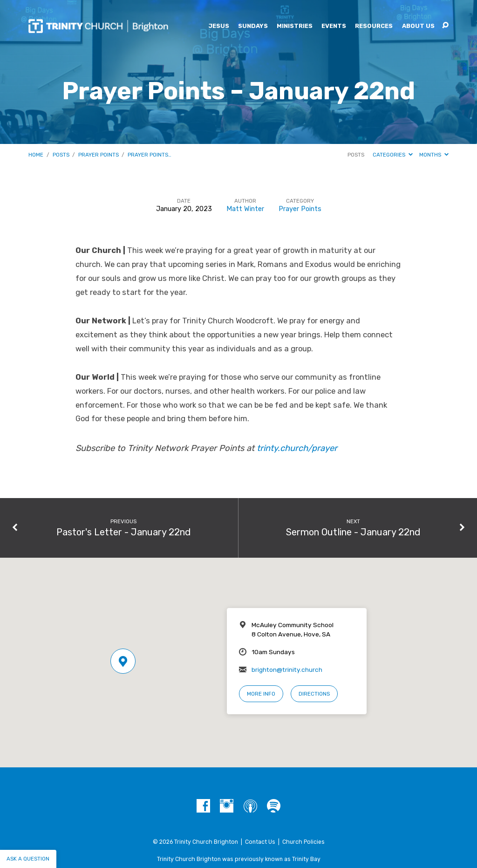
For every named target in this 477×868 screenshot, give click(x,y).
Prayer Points (99, 155)
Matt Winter (245, 209)
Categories (393, 155)
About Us (418, 26)
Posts (61, 155)
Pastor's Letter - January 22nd (123, 532)
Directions (314, 694)
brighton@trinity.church (287, 670)
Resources (374, 26)
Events (334, 26)
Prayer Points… (150, 155)
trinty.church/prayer (297, 448)
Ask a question (28, 859)
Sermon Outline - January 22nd (353, 532)
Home (36, 155)
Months (434, 155)
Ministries (295, 26)
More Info (261, 694)
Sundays (253, 26)
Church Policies (303, 842)
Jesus (219, 26)
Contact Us (260, 842)
